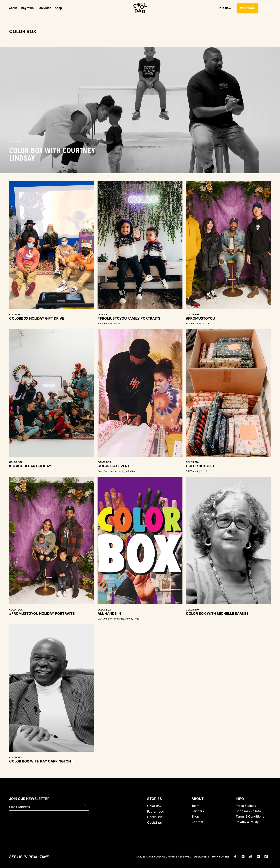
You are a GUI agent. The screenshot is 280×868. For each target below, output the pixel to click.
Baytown (27, 8)
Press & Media (246, 806)
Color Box (154, 806)
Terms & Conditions (250, 816)
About (13, 8)
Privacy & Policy (247, 822)
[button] (266, 8)
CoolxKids (44, 8)
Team (195, 806)
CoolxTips (155, 823)
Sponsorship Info (248, 811)
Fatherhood (156, 811)
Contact (197, 822)
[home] (140, 8)
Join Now (225, 8)
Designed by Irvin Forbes (212, 857)
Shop (58, 8)
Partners (198, 811)
